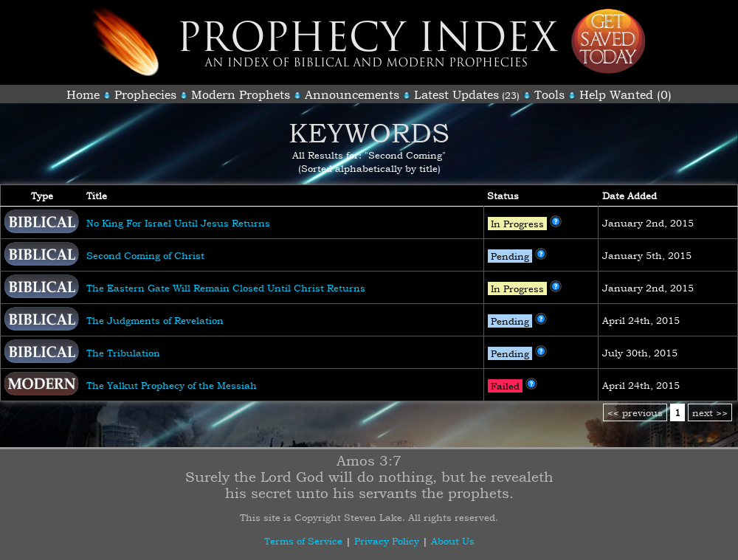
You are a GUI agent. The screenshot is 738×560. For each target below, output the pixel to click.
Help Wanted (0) (625, 94)
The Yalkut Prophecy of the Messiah (172, 385)
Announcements (352, 94)
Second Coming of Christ (145, 255)
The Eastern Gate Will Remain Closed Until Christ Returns (226, 288)
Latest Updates (456, 94)
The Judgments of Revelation (155, 320)
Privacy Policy (387, 541)
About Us (453, 541)
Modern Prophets (241, 94)
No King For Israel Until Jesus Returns (178, 223)
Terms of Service (303, 541)
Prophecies (145, 94)
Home (83, 94)
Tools (549, 94)
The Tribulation (123, 353)
